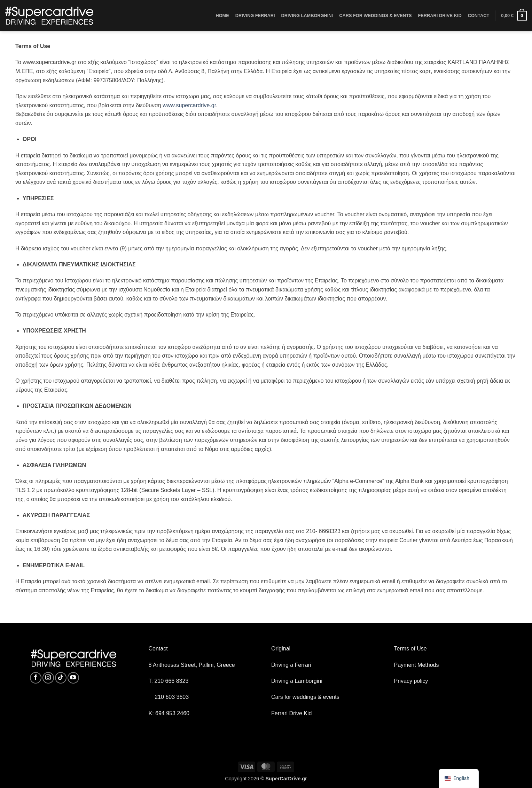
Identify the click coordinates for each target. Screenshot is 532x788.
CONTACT (479, 15)
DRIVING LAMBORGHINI (307, 15)
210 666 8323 (171, 681)
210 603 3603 (172, 697)
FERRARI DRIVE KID (440, 15)
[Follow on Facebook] (36, 678)
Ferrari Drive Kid (291, 713)
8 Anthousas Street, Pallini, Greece (192, 665)
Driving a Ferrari (291, 665)
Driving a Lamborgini (297, 681)
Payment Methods (417, 665)
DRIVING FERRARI (255, 15)
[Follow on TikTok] (61, 678)
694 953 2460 (172, 713)
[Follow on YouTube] (73, 678)
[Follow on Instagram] (48, 678)
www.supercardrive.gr (189, 105)
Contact (158, 649)
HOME (222, 15)
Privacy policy (411, 681)
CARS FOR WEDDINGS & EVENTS (375, 15)
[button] (514, 16)
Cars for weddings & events (305, 697)
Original (281, 649)
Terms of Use (410, 649)
